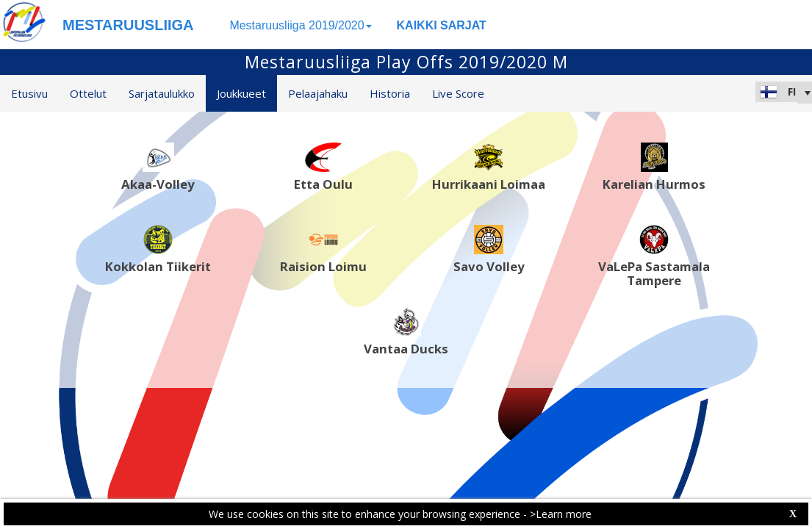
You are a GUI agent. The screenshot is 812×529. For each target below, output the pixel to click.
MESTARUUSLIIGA (128, 25)
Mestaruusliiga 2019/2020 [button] (300, 25)
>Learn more (561, 514)
